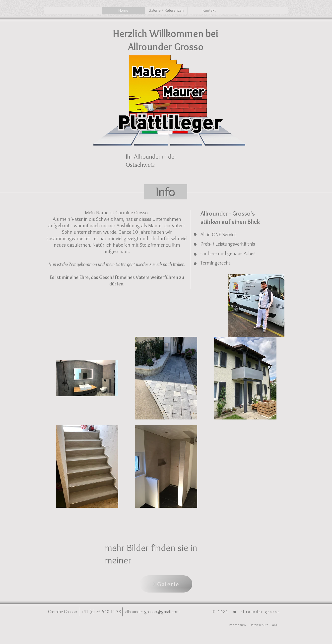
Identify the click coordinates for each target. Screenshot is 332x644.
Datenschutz (259, 625)
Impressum (237, 625)
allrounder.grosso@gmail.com (152, 612)
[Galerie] (166, 584)
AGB (275, 625)
